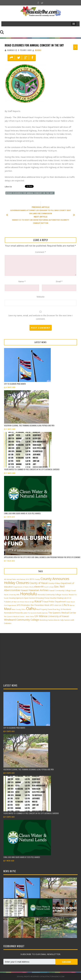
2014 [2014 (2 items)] (27, 579)
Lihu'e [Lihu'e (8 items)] (65, 605)
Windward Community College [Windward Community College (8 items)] (22, 620)
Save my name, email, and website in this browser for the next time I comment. (41, 317)
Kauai (38, 50)
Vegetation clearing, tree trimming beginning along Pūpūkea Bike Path (29, 426)
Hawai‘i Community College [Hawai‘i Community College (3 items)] (60, 591)
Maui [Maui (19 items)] (8, 609)
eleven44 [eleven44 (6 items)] (39, 587)
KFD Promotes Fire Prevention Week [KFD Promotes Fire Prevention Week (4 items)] (33, 605)
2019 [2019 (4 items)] (32, 579)
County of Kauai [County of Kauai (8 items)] (39, 583)
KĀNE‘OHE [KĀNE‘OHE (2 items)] (58, 605)
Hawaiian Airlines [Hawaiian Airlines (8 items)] (39, 590)
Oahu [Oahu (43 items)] (31, 608)
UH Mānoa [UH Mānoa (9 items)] (41, 616)
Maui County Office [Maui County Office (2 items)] (19, 609)
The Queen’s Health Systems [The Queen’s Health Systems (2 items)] (38, 613)
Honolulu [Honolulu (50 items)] (29, 594)
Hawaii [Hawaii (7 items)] (24, 590)
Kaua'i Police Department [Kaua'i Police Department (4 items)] (54, 602)
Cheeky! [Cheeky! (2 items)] (37, 579)
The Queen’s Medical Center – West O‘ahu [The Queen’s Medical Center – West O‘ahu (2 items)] (19, 617)
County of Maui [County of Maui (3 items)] (54, 583)
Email (59, 281)
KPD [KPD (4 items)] (52, 605)
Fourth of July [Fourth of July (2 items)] (49, 587)
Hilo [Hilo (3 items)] (18, 595)
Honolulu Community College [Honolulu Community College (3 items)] (49, 595)
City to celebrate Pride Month (15, 384)
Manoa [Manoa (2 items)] (72, 605)
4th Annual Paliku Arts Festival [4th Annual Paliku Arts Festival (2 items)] (15, 579)
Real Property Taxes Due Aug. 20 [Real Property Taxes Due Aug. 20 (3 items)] (49, 609)
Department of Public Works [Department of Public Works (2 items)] (23, 587)
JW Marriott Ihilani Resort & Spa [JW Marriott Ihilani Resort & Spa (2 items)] (23, 602)
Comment (40, 252)
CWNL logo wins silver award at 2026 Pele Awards (22, 513)
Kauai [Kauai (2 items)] (68, 602)
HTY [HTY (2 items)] (68, 598)
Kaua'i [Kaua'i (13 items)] (39, 601)
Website (41, 297)
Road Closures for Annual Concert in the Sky (34, 45)
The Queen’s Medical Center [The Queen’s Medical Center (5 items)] (62, 613)
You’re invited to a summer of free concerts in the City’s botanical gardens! (32, 469)
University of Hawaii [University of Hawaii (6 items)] (58, 616)
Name (22, 281)
